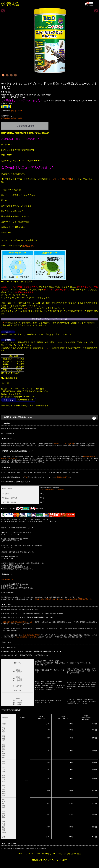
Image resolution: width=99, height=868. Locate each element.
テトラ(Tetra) (17, 111)
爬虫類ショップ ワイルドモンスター (50, 860)
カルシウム (28, 308)
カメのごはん (28, 246)
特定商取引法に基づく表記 (69, 854)
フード (49, 348)
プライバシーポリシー (46, 854)
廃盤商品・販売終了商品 (12, 118)
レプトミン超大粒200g (62, 179)
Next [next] (95, 10)
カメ (4, 323)
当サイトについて (26, 854)
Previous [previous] (2, 10)
